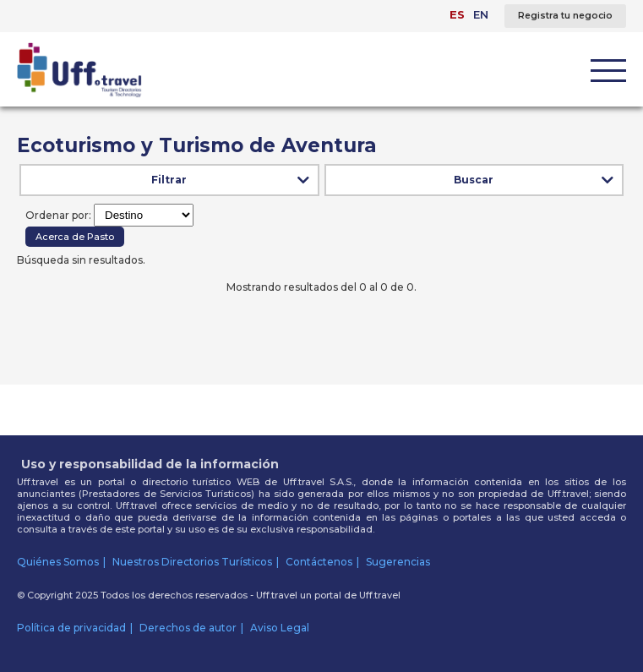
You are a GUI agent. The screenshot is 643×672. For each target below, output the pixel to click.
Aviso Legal (280, 628)
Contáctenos (319, 562)
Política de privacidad (71, 628)
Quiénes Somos (58, 562)
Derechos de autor (188, 628)
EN (481, 14)
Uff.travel (380, 595)
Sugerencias (398, 562)
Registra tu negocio (565, 16)
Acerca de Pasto (75, 237)
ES (457, 14)
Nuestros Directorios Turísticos (192, 562)
